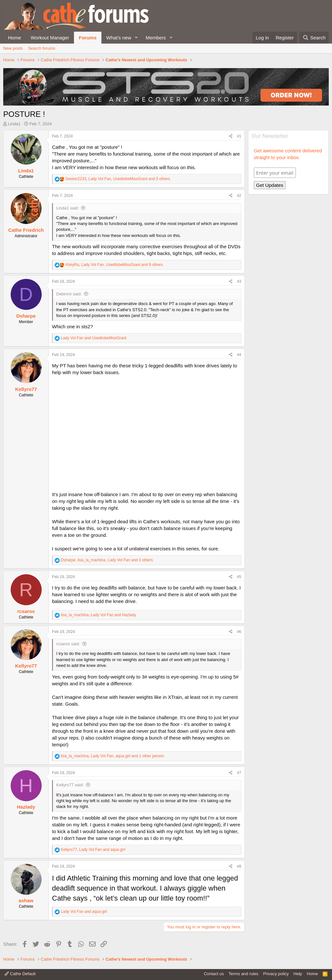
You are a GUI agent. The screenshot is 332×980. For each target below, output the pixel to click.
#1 (239, 136)
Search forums (42, 48)
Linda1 (14, 124)
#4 (239, 355)
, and (98, 615)
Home (15, 38)
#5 (239, 577)
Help (298, 974)
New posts (13, 48)
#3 (239, 281)
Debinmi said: (69, 294)
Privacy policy (276, 974)
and (93, 338)
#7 (239, 773)
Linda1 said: (67, 208)
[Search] (314, 38)
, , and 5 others (118, 179)
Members (156, 38)
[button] (136, 38)
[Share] (231, 136)
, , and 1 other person (112, 756)
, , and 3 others (107, 560)
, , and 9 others (114, 265)
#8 (239, 866)
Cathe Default (20, 974)
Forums (88, 38)
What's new (119, 38)
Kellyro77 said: (70, 785)
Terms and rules (244, 974)
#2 (239, 196)
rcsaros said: (68, 644)
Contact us (214, 974)
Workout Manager (50, 38)
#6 (239, 632)
